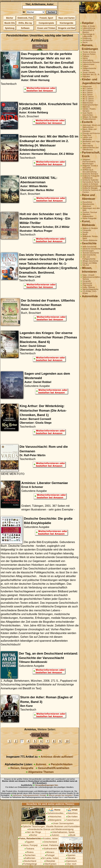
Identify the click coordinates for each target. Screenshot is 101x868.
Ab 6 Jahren (88, 93)
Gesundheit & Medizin (88, 31)
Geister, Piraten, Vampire (89, 110)
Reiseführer (87, 202)
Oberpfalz (50, 861)
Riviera (29, 852)
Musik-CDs (10, 23)
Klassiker (86, 76)
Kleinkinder (87, 86)
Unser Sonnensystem (63, 823)
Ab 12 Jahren (88, 99)
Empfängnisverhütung (92, 186)
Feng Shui (87, 135)
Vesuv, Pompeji (29, 845)
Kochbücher (88, 40)
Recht (85, 42)
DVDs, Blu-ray (25, 23)
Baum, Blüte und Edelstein (89, 130)
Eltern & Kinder (89, 26)
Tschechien (30, 855)
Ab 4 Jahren (88, 91)
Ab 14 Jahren (88, 101)
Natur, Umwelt (88, 275)
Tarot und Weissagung (88, 144)
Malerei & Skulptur (90, 228)
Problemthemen (89, 119)
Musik (85, 234)
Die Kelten (72, 817)
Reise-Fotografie (89, 218)
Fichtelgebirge (30, 864)
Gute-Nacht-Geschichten (88, 114)
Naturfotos (72, 813)
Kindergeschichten (90, 105)
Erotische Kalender (90, 180)
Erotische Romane (90, 174)
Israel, (45, 845)
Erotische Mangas (90, 188)
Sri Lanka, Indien (50, 858)
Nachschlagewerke (90, 289)
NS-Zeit (86, 265)
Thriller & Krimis (89, 52)
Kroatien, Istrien (50, 838)
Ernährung (87, 38)
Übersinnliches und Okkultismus (90, 149)
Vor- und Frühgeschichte (89, 258)
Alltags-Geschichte (90, 261)
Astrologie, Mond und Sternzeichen (91, 126)
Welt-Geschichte (89, 247)
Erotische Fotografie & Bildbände (91, 177)
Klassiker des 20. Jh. (91, 74)
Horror (85, 58)
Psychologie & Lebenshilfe (88, 35)
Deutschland (29, 861)
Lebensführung (89, 28)
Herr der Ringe (33, 832)
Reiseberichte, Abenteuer (89, 205)
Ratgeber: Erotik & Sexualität (90, 167)
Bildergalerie (55, 820)
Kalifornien (30, 858)
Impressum (71, 861)
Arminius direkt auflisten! (56, 757)
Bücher (10, 18)
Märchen (86, 107)
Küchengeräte (66, 23)
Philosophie (87, 285)
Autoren (40, 764)
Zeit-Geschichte (89, 255)
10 (67, 741)
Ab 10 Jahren (88, 97)
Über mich (71, 864)
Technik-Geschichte (91, 253)
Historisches (55, 817)
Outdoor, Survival (90, 212)
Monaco (50, 852)
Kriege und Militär (90, 263)
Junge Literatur (89, 72)
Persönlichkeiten (60, 764)
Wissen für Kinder (90, 117)
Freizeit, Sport (46, 18)
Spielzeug (10, 28)
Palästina (54, 845)
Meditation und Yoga (91, 141)
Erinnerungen (88, 251)
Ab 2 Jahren (88, 88)
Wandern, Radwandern (88, 215)
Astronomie (87, 283)
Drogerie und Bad (67, 28)
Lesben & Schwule (90, 184)
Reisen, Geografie (21, 768)
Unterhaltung (88, 60)
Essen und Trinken (46, 28)
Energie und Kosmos (91, 133)
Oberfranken (50, 864)
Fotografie (87, 230)
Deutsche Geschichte (91, 249)
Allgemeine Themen (40, 772)
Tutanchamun (72, 820)
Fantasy (86, 56)
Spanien (71, 855)
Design (85, 232)
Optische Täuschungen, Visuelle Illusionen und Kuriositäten (51, 826)
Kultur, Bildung (89, 287)
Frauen (85, 66)
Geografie (87, 281)
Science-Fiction (89, 54)
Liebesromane (88, 64)
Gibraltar (71, 858)
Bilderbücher (88, 103)
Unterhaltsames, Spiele (63, 832)
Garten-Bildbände (90, 240)
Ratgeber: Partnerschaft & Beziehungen (89, 162)
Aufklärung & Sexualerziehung (89, 171)
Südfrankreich (50, 849)
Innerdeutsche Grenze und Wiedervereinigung (51, 829)
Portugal (50, 855)
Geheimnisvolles (55, 813)
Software (25, 28)
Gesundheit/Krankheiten (52, 768)
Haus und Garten (67, 18)
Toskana (29, 849)
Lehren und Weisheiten (87, 138)
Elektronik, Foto (25, 18)
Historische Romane (91, 62)
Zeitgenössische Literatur (89, 69)
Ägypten (30, 842)
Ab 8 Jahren (88, 95)
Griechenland (50, 842)
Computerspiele (46, 23)
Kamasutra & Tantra (91, 182)
